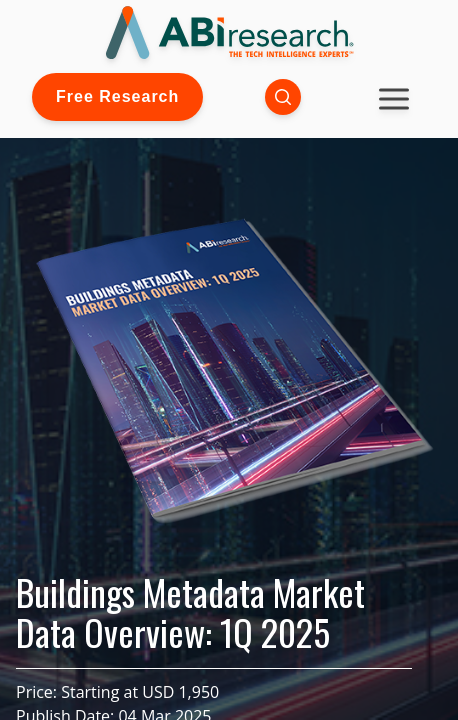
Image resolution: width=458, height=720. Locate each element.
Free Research (117, 96)
